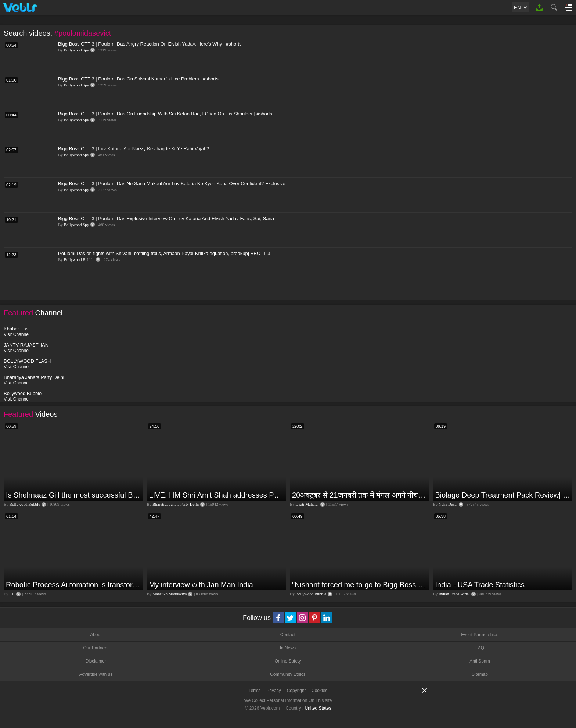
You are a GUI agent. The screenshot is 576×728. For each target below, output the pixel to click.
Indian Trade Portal (454, 594)
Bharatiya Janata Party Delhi (176, 504)
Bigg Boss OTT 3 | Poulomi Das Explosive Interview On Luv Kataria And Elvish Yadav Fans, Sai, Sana (166, 218)
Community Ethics (288, 674)
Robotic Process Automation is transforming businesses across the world (74, 585)
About (96, 635)
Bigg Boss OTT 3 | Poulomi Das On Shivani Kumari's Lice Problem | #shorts (138, 79)
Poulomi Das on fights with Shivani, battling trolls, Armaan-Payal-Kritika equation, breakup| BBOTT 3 (164, 253)
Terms (255, 691)
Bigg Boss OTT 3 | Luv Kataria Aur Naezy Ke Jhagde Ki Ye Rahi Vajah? (134, 149)
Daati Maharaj (307, 504)
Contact (288, 635)
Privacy (273, 691)
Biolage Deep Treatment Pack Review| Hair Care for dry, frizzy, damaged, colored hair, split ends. (503, 495)
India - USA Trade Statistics (480, 585)
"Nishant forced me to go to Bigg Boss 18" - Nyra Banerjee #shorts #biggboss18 (360, 585)
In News (288, 648)
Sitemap (480, 674)
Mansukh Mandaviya (170, 594)
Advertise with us (96, 674)
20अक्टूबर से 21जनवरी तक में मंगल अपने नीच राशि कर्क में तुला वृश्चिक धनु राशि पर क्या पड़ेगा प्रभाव (360, 495)
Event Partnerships (480, 635)
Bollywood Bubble (79, 259)
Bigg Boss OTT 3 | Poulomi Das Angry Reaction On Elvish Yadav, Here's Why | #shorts (150, 44)
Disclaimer (96, 661)
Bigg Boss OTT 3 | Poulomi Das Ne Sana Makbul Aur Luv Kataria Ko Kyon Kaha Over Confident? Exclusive (172, 184)
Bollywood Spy (77, 50)
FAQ (480, 648)
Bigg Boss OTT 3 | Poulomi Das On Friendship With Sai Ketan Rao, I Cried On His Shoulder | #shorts (165, 114)
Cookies (319, 691)
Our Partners (96, 648)
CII (12, 594)
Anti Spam (480, 661)
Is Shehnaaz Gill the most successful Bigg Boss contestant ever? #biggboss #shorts (74, 495)
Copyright (296, 691)
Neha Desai (448, 504)
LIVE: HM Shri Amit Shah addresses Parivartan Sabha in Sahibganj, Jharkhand (217, 495)
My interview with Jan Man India (201, 585)
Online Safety (288, 661)
